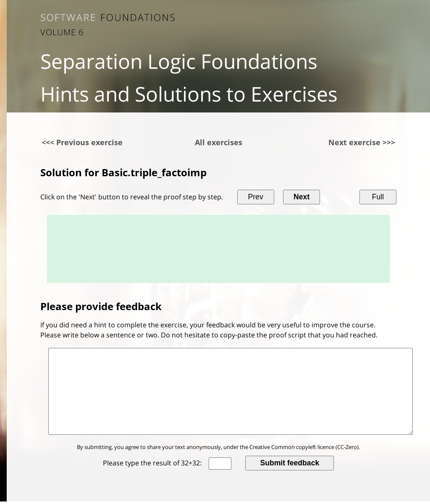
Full (378, 197)
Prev (256, 197)
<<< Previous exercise (82, 142)
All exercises (219, 142)
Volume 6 (62, 32)
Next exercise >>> (362, 142)
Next (302, 197)
